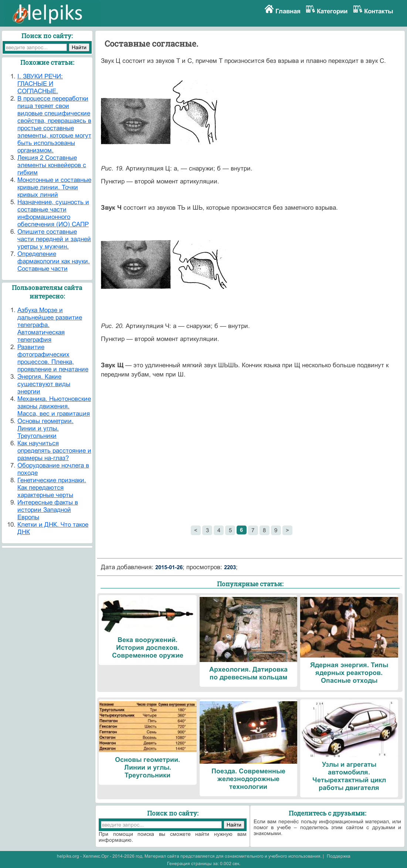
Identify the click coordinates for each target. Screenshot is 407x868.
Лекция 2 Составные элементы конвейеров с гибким (52, 165)
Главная (288, 11)
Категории (332, 11)
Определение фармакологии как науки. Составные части (54, 261)
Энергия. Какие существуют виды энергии (44, 384)
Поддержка (339, 856)
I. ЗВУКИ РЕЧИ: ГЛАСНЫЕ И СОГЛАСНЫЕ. (40, 84)
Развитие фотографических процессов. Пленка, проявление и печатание (53, 358)
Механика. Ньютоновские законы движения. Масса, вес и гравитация (54, 406)
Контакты (379, 11)
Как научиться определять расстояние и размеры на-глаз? (54, 451)
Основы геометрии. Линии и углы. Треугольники (45, 428)
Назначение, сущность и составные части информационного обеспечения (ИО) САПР (53, 213)
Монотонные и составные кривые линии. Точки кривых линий (54, 187)
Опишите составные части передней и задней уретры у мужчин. (54, 239)
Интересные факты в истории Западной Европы (48, 510)
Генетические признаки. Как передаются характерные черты (52, 488)
